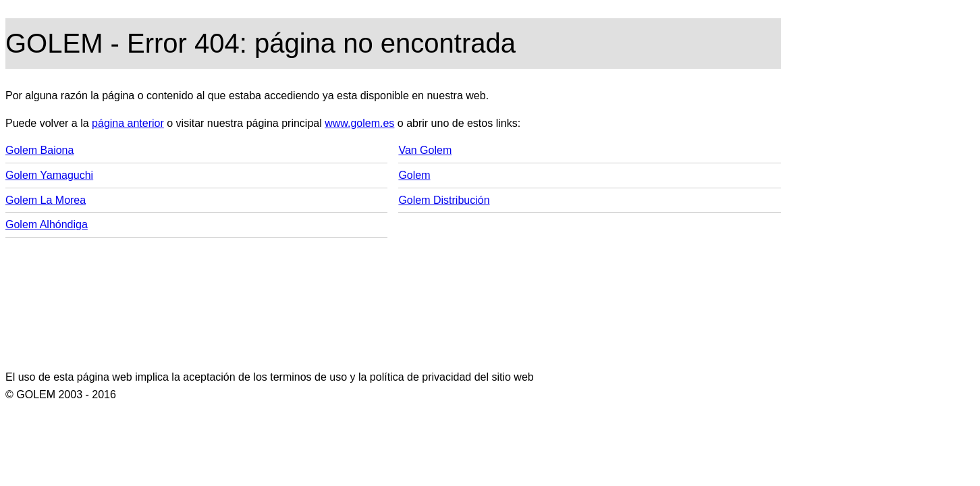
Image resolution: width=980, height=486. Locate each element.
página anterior (128, 123)
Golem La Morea (46, 200)
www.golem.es (359, 123)
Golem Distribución (444, 200)
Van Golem (425, 150)
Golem (414, 175)
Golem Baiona (39, 150)
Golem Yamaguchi (49, 175)
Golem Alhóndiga (47, 224)
